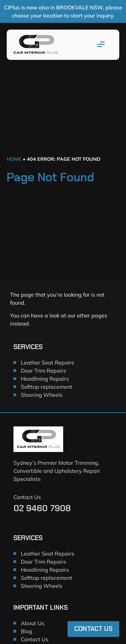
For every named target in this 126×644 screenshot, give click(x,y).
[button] (101, 45)
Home (14, 159)
